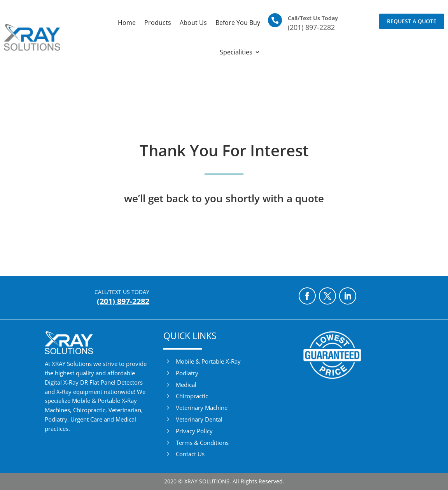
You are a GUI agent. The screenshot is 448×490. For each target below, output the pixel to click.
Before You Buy (238, 23)
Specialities (236, 52)
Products (158, 23)
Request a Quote (412, 21)
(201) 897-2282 (311, 27)
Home (127, 23)
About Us (193, 23)
